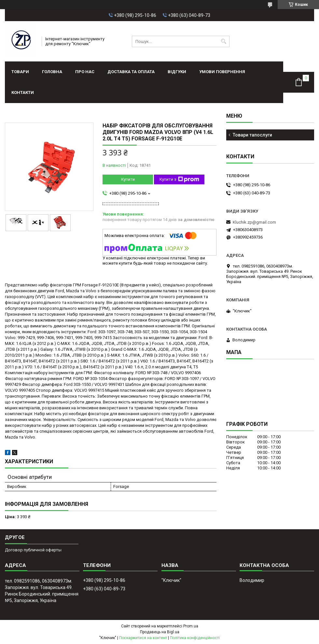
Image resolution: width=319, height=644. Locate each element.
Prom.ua (191, 626)
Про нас (85, 72)
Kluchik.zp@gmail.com (254, 222)
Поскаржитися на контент (143, 638)
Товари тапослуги (252, 135)
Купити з (179, 179)
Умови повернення (222, 72)
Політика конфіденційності (195, 638)
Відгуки (177, 72)
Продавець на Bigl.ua (160, 632)
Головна (52, 72)
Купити (128, 179)
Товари (20, 72)
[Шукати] (224, 41)
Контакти (23, 92)
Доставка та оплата (131, 72)
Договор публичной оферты (33, 550)
